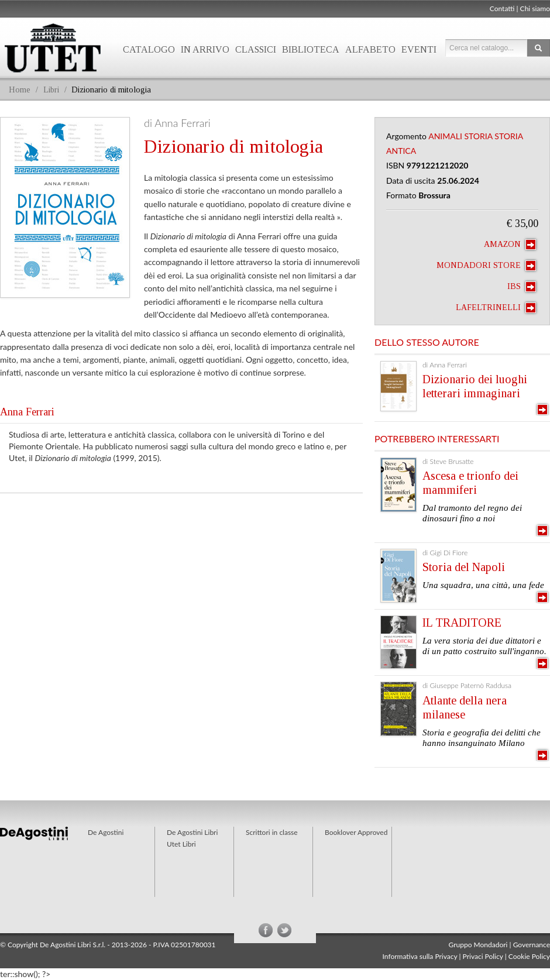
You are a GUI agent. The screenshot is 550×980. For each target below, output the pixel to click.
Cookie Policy (529, 956)
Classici (256, 49)
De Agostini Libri (192, 832)
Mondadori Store (486, 266)
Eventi (419, 49)
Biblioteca (311, 49)
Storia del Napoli (464, 567)
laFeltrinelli (496, 308)
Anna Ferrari (27, 412)
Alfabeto (370, 49)
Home (20, 90)
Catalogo (149, 49)
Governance (532, 945)
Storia (478, 136)
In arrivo (205, 49)
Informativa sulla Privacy (420, 956)
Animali (445, 136)
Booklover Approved (356, 832)
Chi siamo (535, 8)
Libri (51, 90)
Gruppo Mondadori (478, 945)
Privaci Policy (483, 956)
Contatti (502, 8)
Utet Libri (181, 844)
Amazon (510, 245)
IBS (522, 287)
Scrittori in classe (272, 832)
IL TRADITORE (462, 623)
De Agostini (106, 832)
